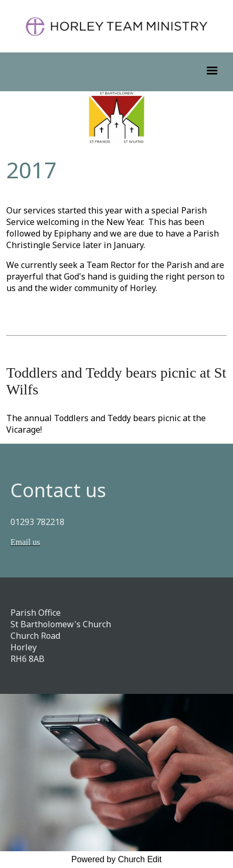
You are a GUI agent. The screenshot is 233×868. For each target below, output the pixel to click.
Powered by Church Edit (116, 859)
